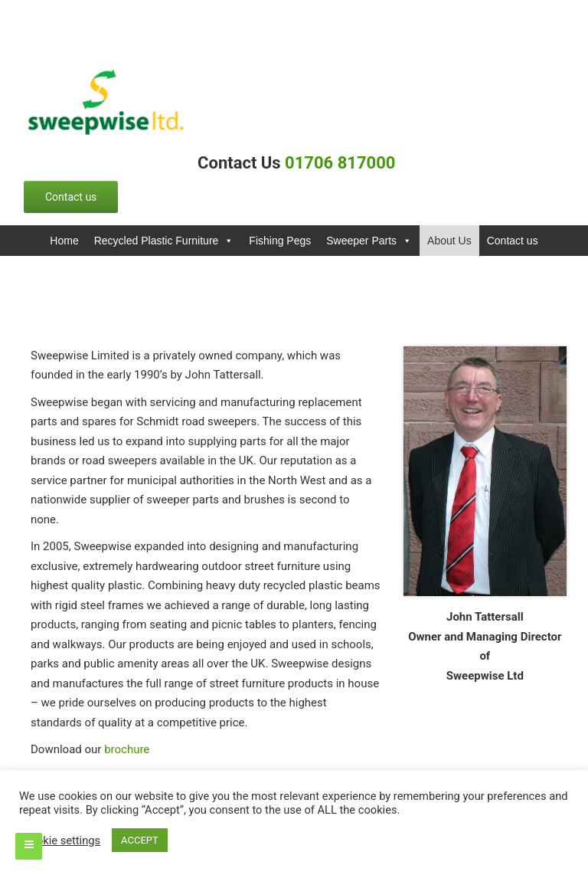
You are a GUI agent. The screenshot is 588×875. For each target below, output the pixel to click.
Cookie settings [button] (62, 841)
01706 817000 (342, 163)
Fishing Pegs (280, 241)
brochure (127, 749)
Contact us (513, 241)
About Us (449, 241)
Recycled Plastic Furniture (164, 241)
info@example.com (229, 16)
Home (64, 241)
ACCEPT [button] (140, 840)
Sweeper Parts (369, 241)
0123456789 (92, 16)
